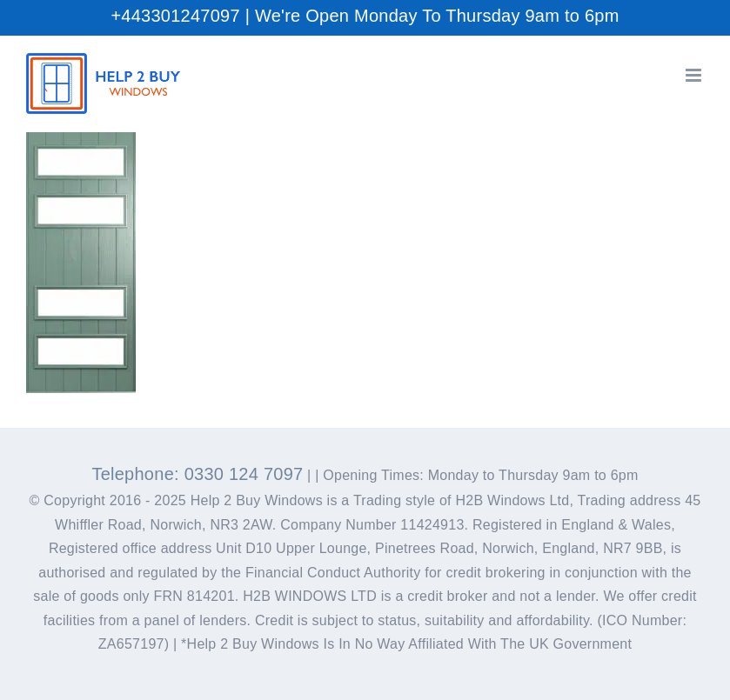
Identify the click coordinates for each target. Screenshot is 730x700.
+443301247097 (175, 16)
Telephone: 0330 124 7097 (197, 474)
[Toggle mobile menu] (695, 75)
